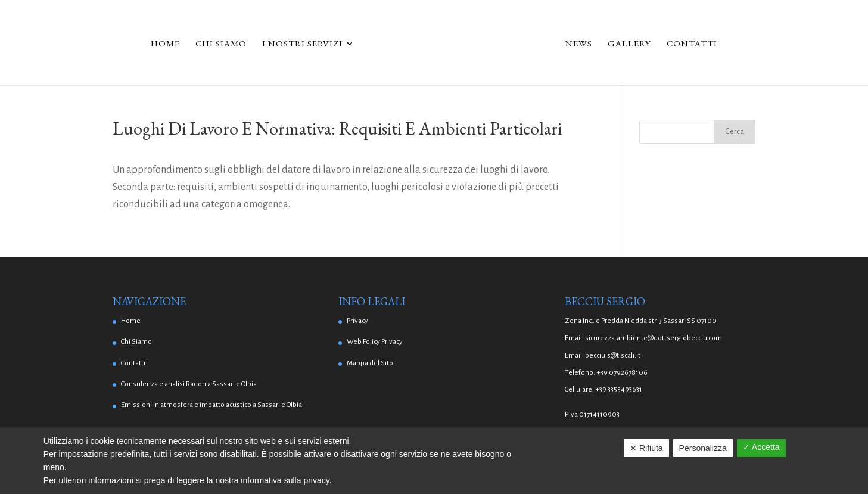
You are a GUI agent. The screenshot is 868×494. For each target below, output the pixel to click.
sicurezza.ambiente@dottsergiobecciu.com (654, 338)
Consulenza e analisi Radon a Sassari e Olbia (189, 384)
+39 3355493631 (619, 389)
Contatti (692, 44)
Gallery (629, 44)
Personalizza (703, 448)
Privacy (357, 321)
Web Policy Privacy (375, 342)
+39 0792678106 (622, 373)
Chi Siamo (221, 44)
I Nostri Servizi (302, 44)
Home (165, 44)
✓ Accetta (761, 447)
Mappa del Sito (370, 363)
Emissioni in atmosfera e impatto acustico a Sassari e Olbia (211, 405)
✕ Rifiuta (646, 448)
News (579, 44)
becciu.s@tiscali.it (613, 355)
